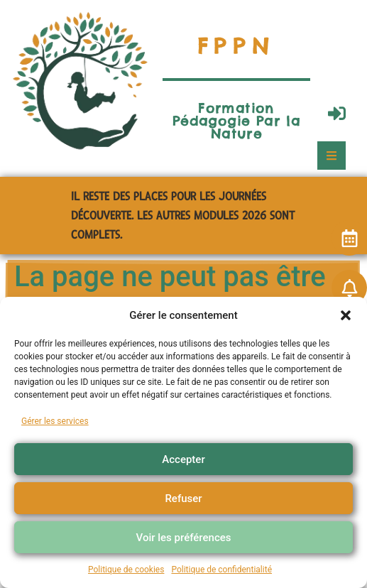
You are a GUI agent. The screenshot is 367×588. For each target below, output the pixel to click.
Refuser (183, 499)
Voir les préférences (184, 538)
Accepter (183, 459)
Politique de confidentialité (221, 570)
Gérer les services (55, 421)
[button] (346, 315)
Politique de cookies (126, 570)
